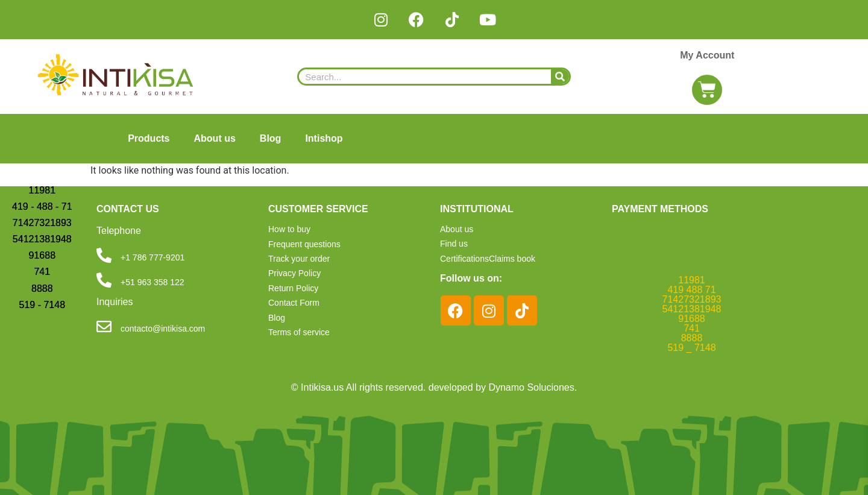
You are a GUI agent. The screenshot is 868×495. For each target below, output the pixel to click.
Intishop (324, 138)
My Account (707, 55)
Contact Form (294, 303)
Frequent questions (304, 244)
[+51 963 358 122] (104, 280)
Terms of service (299, 332)
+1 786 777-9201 (153, 257)
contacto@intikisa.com (163, 329)
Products (149, 138)
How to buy (289, 229)
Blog (271, 138)
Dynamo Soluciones (531, 387)
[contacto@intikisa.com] (104, 326)
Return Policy (293, 288)
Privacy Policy (294, 273)
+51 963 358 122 (153, 282)
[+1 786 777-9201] (104, 255)
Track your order (299, 259)
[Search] (560, 77)
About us (215, 138)
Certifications (464, 258)
